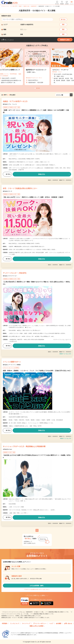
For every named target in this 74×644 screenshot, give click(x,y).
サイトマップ (26, 623)
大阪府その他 (26, 6)
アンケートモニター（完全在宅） (15, 273)
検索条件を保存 (65, 40)
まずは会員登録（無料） (37, 586)
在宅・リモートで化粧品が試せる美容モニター (20, 188)
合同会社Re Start (7, 449)
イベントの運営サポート (12, 362)
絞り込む (63, 19)
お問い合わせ (68, 623)
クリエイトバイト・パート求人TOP (9, 6)
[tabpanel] (37, 67)
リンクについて (15, 623)
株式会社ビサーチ (8, 191)
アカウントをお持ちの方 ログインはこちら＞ (37, 589)
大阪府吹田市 (34, 6)
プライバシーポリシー (40, 623)
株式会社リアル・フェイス (10, 104)
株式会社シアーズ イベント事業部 (12, 365)
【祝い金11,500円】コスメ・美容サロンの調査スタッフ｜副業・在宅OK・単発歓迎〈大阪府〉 (34, 197)
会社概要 (59, 623)
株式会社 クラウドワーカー (10, 276)
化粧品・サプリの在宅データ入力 (15, 101)
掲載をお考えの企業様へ (37, 626)
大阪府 (20, 6)
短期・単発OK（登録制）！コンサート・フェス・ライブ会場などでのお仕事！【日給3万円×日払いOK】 (37, 371)
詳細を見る (42, 174)
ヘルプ (51, 623)
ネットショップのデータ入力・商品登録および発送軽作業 (24, 446)
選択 (63, 25)
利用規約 (5, 623)
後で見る (7, 174)
